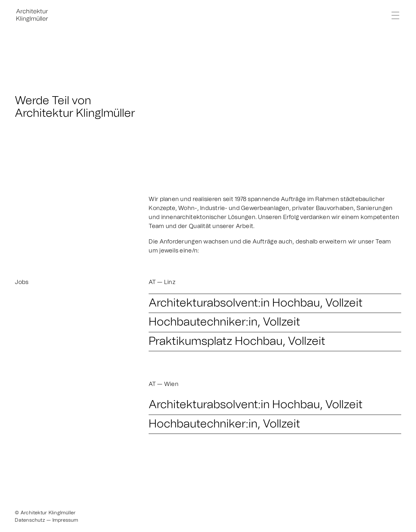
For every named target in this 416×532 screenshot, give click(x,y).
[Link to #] (395, 15)
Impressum (65, 520)
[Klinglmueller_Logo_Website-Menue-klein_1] (39, 9)
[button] (275, 303)
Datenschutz (30, 520)
